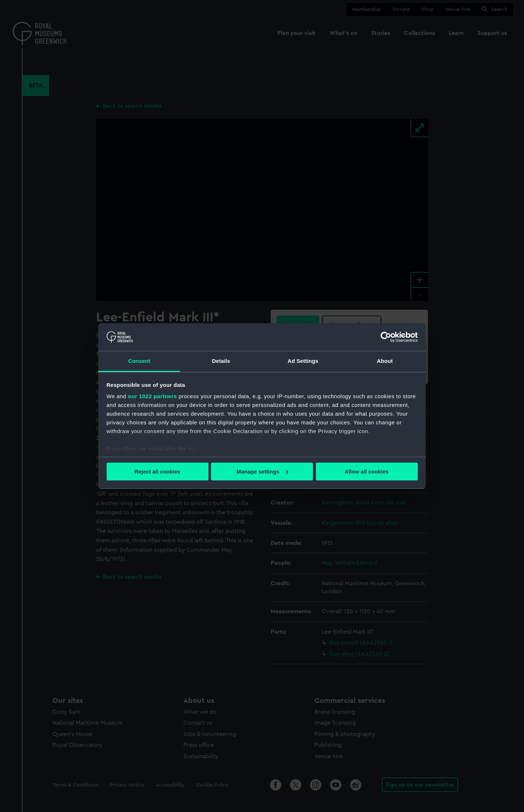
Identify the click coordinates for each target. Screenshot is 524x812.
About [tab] (385, 361)
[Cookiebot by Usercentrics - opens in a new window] (386, 337)
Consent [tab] (139, 361)
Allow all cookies (367, 472)
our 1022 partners (152, 396)
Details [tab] (221, 361)
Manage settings (262, 472)
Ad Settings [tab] (303, 361)
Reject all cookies (158, 472)
